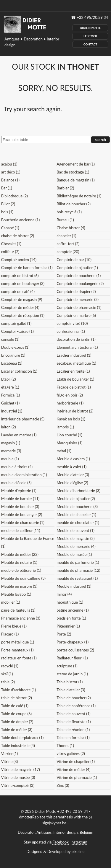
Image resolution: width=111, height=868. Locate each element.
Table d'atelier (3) (71, 690)
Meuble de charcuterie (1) (23, 523)
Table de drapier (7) (17, 722)
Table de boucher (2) (74, 698)
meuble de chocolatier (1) (78, 523)
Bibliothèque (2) (15, 196)
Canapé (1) (10, 228)
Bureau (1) (65, 220)
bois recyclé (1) (69, 212)
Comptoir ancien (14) (19, 260)
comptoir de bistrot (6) (20, 276)
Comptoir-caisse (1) (17, 331)
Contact (90, 44)
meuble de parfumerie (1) (78, 562)
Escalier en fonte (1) (73, 371)
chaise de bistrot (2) (18, 236)
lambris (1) (65, 427)
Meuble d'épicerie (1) (19, 491)
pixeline (78, 851)
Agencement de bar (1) (76, 164)
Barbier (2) (65, 188)
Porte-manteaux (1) (17, 650)
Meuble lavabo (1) (16, 594)
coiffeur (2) (10, 252)
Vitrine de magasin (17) (21, 769)
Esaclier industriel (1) (74, 355)
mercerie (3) (11, 451)
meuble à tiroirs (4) (17, 467)
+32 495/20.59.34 (92, 17)
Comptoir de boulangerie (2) (80, 284)
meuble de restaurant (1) (77, 578)
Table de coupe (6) (16, 714)
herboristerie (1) (70, 403)
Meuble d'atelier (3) (73, 475)
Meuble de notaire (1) (19, 562)
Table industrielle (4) (18, 746)
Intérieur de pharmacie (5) (23, 419)
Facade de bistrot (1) (74, 387)
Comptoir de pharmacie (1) (79, 307)
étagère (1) (10, 387)
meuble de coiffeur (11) (21, 530)
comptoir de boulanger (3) (23, 284)
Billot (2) (8, 204)
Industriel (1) (12, 411)
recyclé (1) (10, 666)
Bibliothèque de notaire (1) (79, 196)
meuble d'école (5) (16, 483)
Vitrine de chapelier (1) (76, 761)
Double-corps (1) (15, 347)
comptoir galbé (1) (16, 323)
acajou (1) (9, 164)
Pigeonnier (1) (68, 626)
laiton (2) (9, 427)
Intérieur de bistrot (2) (75, 411)
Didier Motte (90, 28)
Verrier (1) (9, 754)
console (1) (10, 339)
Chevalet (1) (11, 244)
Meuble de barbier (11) (20, 499)
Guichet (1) (11, 403)
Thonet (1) (65, 746)
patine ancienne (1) (73, 610)
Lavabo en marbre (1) (19, 435)
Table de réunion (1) (73, 730)
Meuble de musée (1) (74, 554)
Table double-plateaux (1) (22, 738)
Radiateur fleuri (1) (72, 658)
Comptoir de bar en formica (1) (27, 268)
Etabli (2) (9, 379)
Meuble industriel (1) (74, 586)
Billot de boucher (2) (74, 204)
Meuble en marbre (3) (19, 586)
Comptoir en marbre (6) (76, 315)
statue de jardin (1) (72, 674)
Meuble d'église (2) (72, 483)
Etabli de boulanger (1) (75, 379)
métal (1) (64, 451)
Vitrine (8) (9, 761)
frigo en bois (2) (70, 395)
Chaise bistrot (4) (71, 228)
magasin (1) (11, 443)
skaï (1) (7, 674)
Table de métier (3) (17, 730)
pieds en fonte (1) (71, 618)
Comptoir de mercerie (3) (78, 299)
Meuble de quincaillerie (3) (23, 578)
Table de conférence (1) (76, 706)
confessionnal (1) (71, 331)
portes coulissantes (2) (75, 650)
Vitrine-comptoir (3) (18, 785)
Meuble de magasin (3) (75, 538)
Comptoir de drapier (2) (76, 291)
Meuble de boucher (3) (20, 507)
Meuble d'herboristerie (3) (78, 491)
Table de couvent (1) (73, 714)
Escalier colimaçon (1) (19, 371)
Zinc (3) (63, 785)
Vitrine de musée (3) (18, 777)
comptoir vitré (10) (72, 323)
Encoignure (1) (13, 355)
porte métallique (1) (18, 642)
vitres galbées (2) (71, 754)
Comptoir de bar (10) (74, 260)
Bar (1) (7, 188)
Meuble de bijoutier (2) (76, 499)
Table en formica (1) (73, 738)
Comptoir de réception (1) (23, 315)
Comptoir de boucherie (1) (79, 276)
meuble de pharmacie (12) (78, 570)
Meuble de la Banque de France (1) (28, 542)
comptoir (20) (68, 252)
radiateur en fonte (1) (19, 658)
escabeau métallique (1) (76, 363)
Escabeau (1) (12, 363)
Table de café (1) (15, 706)
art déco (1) (11, 172)
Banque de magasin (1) (75, 180)
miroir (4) (64, 594)
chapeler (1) (66, 236)
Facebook (60, 842)
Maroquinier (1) (69, 443)
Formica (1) (11, 395)
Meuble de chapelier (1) (76, 515)
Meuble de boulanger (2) (22, 515)
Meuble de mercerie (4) (76, 546)
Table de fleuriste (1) (74, 722)
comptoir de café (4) (18, 291)
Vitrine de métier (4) (73, 769)
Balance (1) (10, 180)
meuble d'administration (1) (24, 475)
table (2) (8, 682)
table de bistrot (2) (17, 698)
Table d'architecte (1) (18, 690)
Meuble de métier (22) (20, 554)
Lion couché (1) (69, 435)
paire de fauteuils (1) (18, 610)
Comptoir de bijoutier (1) (77, 268)
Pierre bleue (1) (14, 626)
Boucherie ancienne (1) (20, 220)
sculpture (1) (67, 666)
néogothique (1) (70, 602)
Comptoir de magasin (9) (22, 299)
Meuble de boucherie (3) (77, 507)
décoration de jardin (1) (76, 339)
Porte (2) (64, 634)
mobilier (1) (11, 602)
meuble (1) (10, 459)
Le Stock (90, 36)
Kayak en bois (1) (71, 419)
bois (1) (7, 212)
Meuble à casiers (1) (73, 459)
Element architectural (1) (77, 347)
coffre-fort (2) (68, 244)
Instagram (79, 842)
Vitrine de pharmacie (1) (77, 777)
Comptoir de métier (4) (20, 307)
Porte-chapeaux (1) (73, 642)
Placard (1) (10, 634)
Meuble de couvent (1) (75, 530)
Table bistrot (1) (70, 682)
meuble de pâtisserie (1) (21, 570)
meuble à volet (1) (71, 467)
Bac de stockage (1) (73, 172)
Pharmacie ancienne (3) (21, 618)
